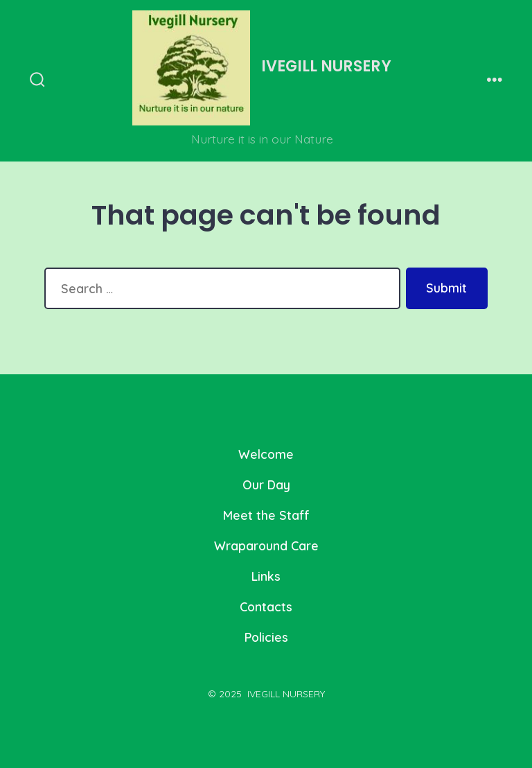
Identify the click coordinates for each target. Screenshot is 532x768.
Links (266, 576)
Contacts (266, 606)
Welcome (266, 454)
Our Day (266, 485)
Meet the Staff (266, 515)
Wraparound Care (266, 546)
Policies (266, 637)
